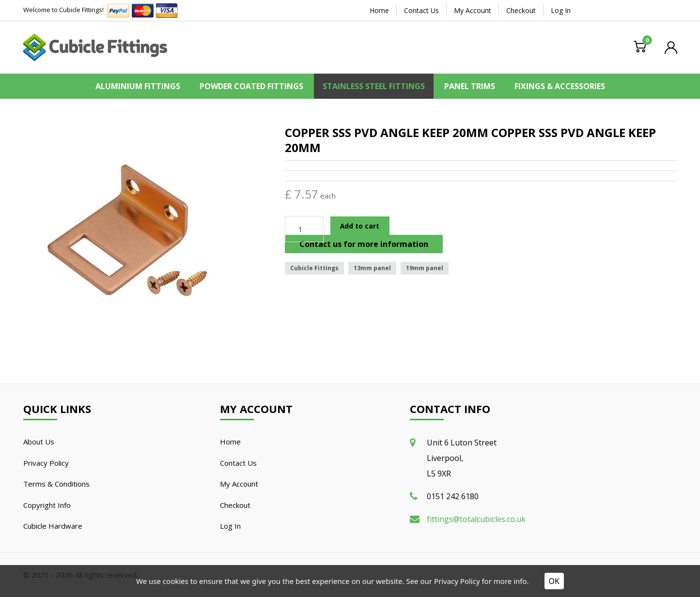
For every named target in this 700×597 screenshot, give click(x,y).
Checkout (521, 10)
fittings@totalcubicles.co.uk (476, 519)
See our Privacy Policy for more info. (467, 581)
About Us (39, 442)
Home (379, 10)
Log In (561, 10)
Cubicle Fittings (314, 268)
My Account (473, 10)
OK (554, 581)
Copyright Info (47, 505)
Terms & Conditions (56, 484)
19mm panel (425, 268)
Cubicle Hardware (53, 526)
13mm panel (372, 268)
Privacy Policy (46, 463)
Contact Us (421, 10)
